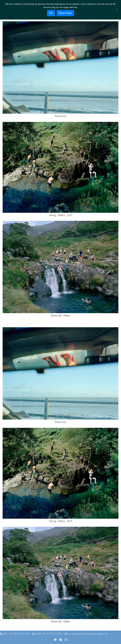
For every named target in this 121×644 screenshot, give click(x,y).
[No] (117, 10)
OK (51, 13)
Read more (65, 13)
